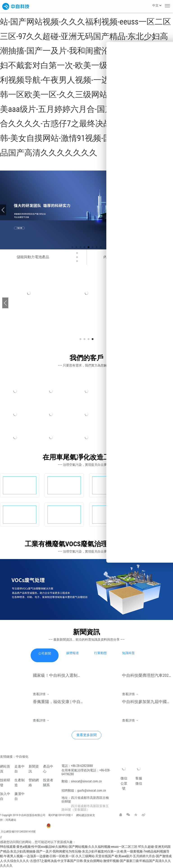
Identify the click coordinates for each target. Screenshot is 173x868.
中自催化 (22, 757)
